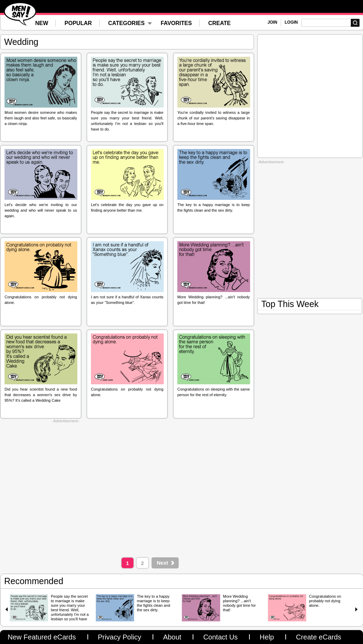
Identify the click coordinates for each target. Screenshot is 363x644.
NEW (42, 23)
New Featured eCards (42, 637)
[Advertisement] (66, 489)
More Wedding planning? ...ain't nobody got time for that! (239, 603)
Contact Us (220, 637)
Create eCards (318, 637)
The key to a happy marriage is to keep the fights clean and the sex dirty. (153, 603)
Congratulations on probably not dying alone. (325, 601)
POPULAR (78, 23)
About (172, 637)
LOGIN (291, 22)
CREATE (220, 23)
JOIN (272, 22)
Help (267, 637)
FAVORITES (176, 23)
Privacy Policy (119, 637)
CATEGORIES (127, 23)
